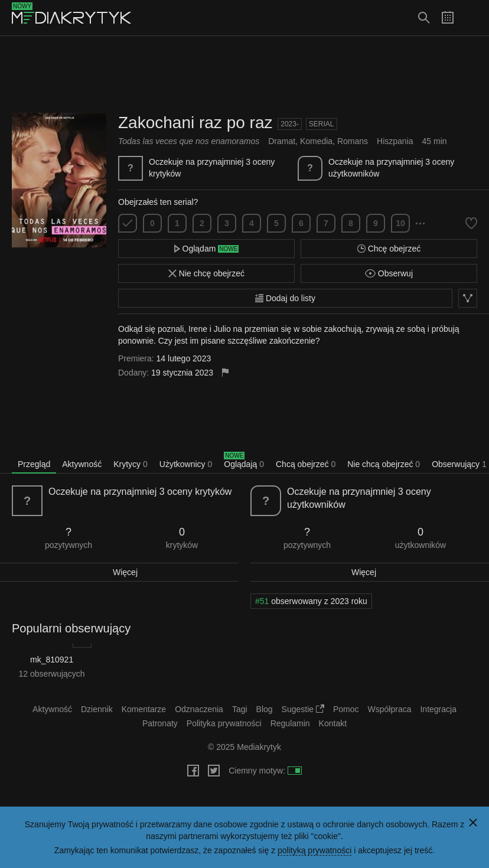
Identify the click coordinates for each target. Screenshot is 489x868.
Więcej (125, 572)
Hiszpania (395, 141)
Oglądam (207, 249)
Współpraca (390, 709)
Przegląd (34, 464)
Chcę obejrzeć (389, 249)
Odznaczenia (199, 709)
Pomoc (346, 709)
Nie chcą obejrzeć (384, 464)
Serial (322, 124)
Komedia (316, 141)
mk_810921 (52, 660)
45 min (435, 141)
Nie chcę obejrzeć (206, 273)
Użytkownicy (186, 464)
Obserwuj (389, 273)
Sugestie (303, 709)
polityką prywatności (314, 850)
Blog (265, 709)
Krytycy (131, 464)
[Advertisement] (244, 74)
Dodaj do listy (285, 298)
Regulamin (290, 723)
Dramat (282, 141)
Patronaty (160, 723)
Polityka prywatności (224, 723)
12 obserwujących (52, 674)
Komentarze (144, 709)
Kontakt (333, 723)
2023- (290, 124)
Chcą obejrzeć (306, 464)
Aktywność (82, 464)
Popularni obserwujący (71, 628)
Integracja (438, 709)
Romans (353, 141)
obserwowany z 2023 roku (311, 601)
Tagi (240, 709)
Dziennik (97, 709)
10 (400, 223)
